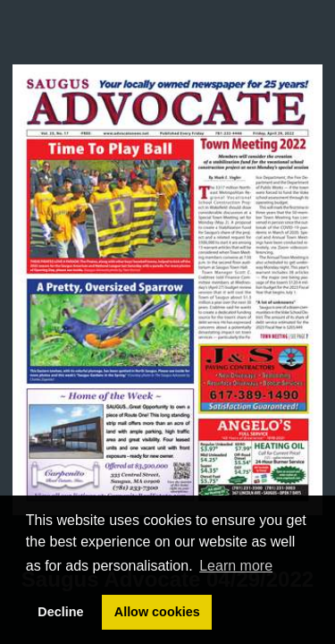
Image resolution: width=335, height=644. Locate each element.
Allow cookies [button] (157, 612)
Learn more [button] (236, 566)
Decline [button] (60, 612)
